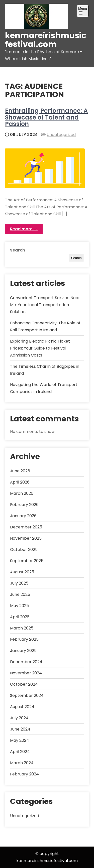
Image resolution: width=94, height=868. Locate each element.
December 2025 (26, 527)
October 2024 (24, 684)
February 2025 (24, 639)
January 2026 (23, 516)
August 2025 (22, 572)
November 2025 (26, 538)
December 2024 (26, 662)
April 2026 (20, 482)
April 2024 (20, 752)
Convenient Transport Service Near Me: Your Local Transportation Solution (45, 305)
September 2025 (27, 561)
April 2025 (20, 617)
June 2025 (20, 594)
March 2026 (22, 493)
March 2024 (22, 763)
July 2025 (19, 583)
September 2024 (27, 695)
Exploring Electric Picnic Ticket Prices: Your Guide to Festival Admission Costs (40, 348)
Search (18, 250)
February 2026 (24, 505)
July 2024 (19, 718)
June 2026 (20, 471)
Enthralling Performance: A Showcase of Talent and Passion (46, 117)
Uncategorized (61, 135)
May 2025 (19, 606)
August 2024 (22, 707)
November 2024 (26, 673)
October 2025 (24, 550)
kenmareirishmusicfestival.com (46, 40)
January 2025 (23, 651)
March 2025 (22, 628)
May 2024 (20, 740)
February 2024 (24, 774)
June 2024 (20, 729)
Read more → (24, 229)
